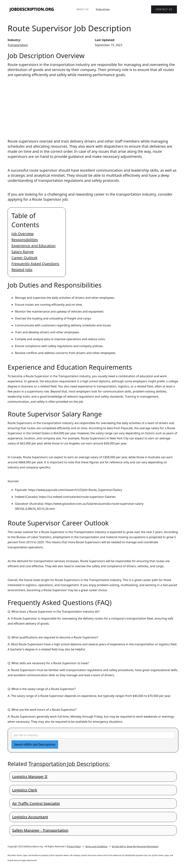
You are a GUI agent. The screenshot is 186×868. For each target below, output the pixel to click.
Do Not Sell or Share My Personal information (135, 846)
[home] (32, 10)
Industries (103, 9)
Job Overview (23, 234)
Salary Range (23, 252)
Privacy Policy (74, 846)
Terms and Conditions (96, 846)
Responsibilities (25, 240)
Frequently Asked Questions (35, 264)
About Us (82, 9)
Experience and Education (34, 246)
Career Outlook (24, 258)
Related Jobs (22, 270)
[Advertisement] (93, 105)
